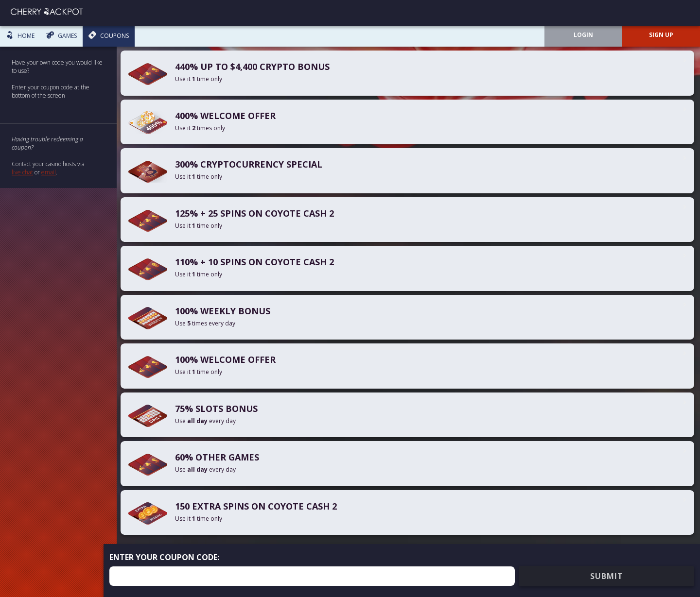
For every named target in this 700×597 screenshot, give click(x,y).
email (49, 172)
